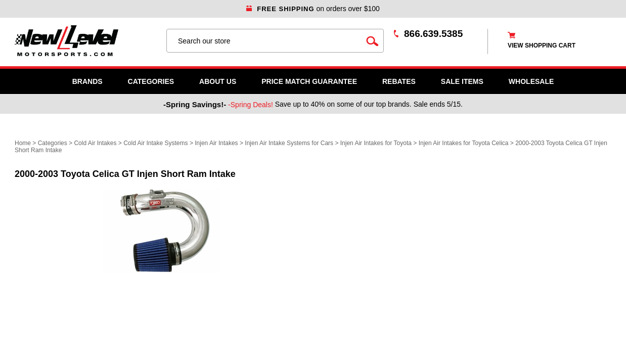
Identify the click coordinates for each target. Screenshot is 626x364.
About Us (218, 81)
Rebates (399, 81)
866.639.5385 (433, 34)
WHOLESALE (531, 81)
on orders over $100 (313, 9)
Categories (151, 81)
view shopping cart (542, 45)
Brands (87, 81)
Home (23, 143)
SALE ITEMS (462, 81)
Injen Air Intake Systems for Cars (289, 143)
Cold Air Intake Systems (155, 143)
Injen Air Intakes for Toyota (376, 143)
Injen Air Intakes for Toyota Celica (464, 143)
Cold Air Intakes (95, 143)
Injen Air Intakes (216, 143)
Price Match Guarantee (309, 81)
